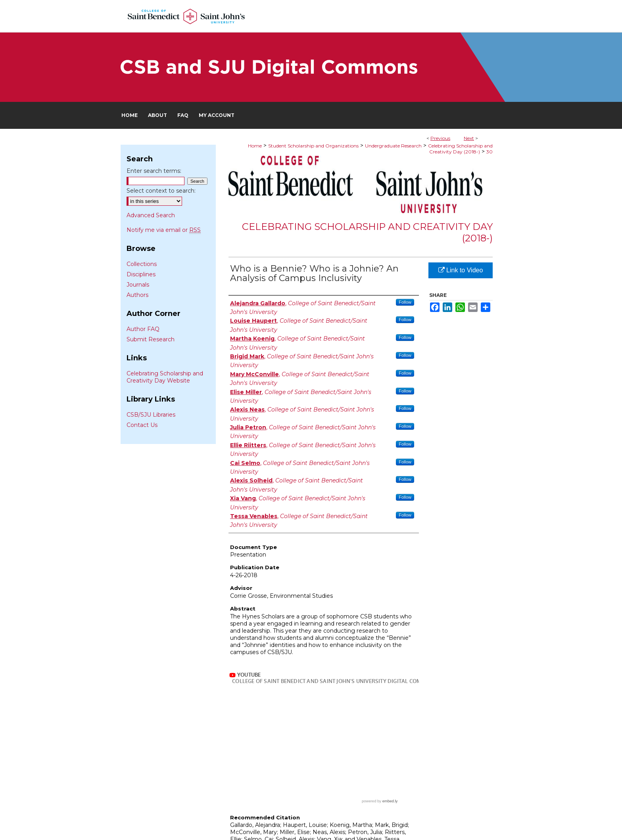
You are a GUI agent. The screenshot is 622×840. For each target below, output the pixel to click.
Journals (138, 285)
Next (469, 138)
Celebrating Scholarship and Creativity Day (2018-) (460, 149)
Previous (440, 138)
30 (490, 152)
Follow (405, 302)
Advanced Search (151, 215)
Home (255, 146)
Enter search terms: (154, 171)
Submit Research (151, 339)
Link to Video (461, 270)
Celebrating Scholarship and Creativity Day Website (165, 377)
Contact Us (142, 425)
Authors (137, 295)
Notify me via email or (164, 230)
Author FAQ (143, 329)
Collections (142, 264)
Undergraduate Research (393, 146)
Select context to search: (161, 191)
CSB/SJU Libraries (151, 415)
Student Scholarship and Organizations (313, 146)
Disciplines (141, 274)
